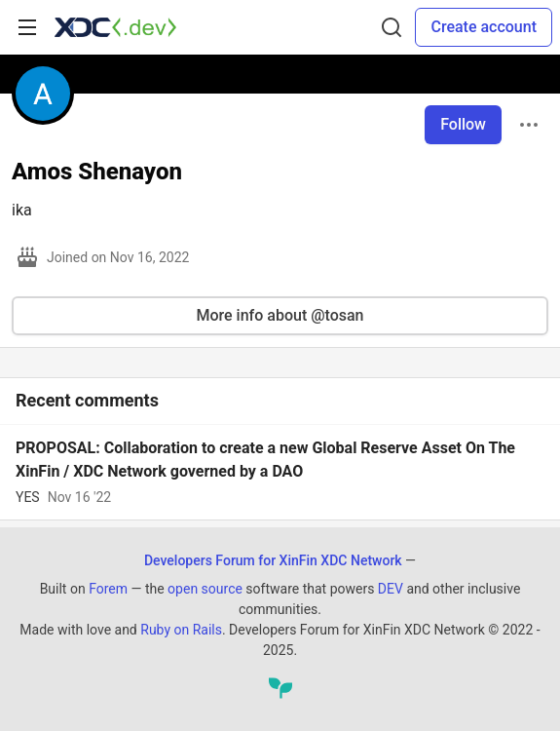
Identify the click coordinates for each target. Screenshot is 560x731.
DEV (391, 589)
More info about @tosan (280, 315)
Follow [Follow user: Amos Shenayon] (463, 124)
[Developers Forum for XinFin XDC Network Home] (115, 27)
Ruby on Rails (181, 630)
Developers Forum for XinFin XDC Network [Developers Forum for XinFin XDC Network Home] (273, 560)
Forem (108, 589)
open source (205, 589)
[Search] (392, 27)
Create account (484, 27)
